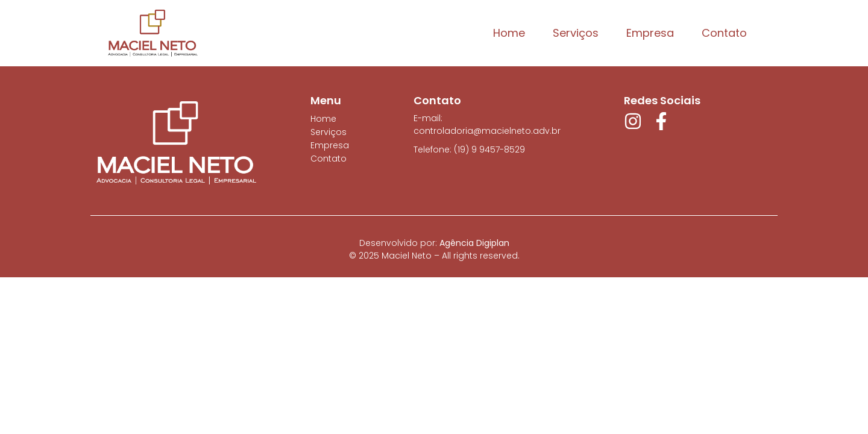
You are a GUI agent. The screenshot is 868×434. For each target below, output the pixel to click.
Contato (724, 33)
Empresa (650, 33)
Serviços (576, 33)
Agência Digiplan (474, 243)
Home (509, 33)
